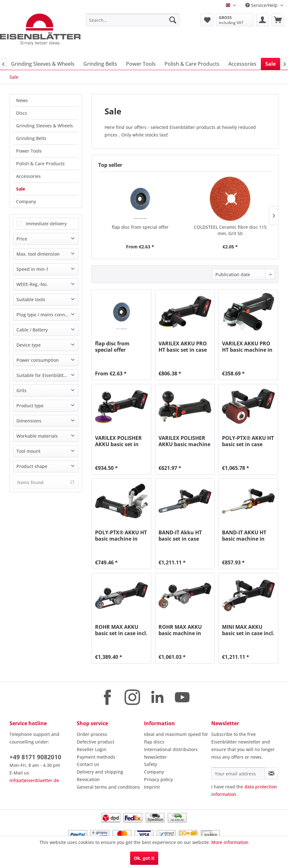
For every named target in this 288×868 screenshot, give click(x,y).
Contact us (88, 764)
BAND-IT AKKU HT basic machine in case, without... (244, 536)
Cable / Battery (32, 330)
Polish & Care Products (40, 164)
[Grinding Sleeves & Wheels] (43, 64)
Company (26, 201)
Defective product (96, 742)
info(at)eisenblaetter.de (34, 780)
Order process (92, 734)
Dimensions (29, 421)
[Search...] (133, 20)
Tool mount (28, 451)
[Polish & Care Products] (192, 64)
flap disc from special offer (140, 227)
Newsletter (156, 757)
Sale (21, 189)
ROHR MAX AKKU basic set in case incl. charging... (121, 630)
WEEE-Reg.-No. (32, 284)
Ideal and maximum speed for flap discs (176, 738)
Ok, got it (144, 858)
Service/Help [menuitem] (262, 5)
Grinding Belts (31, 138)
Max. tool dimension (38, 254)
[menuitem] (133, 20)
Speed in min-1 (33, 269)
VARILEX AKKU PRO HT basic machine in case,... (247, 347)
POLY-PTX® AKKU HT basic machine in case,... (121, 536)
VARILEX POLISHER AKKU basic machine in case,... (184, 441)
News (22, 100)
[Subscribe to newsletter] (271, 774)
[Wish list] (207, 20)
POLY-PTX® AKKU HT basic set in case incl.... (248, 441)
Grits (21, 390)
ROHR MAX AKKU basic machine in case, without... (180, 630)
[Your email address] (238, 774)
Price (22, 239)
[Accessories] (242, 64)
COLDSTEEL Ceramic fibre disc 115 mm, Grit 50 (230, 230)
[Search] (173, 20)
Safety (150, 764)
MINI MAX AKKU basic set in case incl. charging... (248, 630)
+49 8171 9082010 (35, 757)
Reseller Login (92, 749)
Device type (29, 345)
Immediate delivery (46, 224)
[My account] (262, 20)
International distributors (171, 749)
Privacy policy (158, 779)
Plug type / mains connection (47, 315)
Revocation (88, 779)
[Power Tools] (141, 64)
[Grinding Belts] (100, 64)
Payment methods (96, 757)
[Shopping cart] (278, 20)
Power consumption (38, 360)
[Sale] (270, 64)
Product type (30, 406)
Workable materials (37, 436)
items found (46, 482)
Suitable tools (31, 299)
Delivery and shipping (100, 772)
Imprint (152, 787)
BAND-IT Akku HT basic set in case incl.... (180, 536)
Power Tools (29, 151)
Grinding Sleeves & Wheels (45, 126)
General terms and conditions (108, 787)
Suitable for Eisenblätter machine (47, 375)
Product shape (32, 466)
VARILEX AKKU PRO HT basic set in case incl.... (183, 347)
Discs (22, 113)
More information (230, 842)
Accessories (28, 176)
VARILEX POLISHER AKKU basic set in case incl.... (118, 441)
